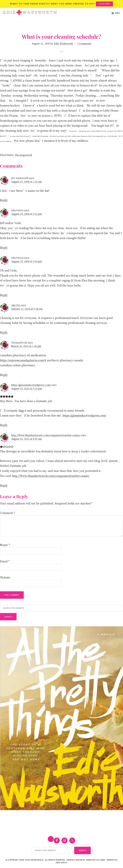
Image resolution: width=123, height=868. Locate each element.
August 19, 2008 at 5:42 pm (27, 214)
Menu (117, 13)
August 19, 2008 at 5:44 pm (27, 261)
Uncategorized (23, 155)
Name (5, 545)
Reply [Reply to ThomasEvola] (4, 375)
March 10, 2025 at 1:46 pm (26, 346)
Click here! (104, 4)
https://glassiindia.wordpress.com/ (31, 385)
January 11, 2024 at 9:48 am (27, 309)
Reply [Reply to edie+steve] (4, 247)
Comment (7, 513)
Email (5, 561)
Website (5, 577)
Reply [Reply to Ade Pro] (4, 332)
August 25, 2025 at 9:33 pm (27, 388)
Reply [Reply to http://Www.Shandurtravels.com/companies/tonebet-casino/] (4, 485)
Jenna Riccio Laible (96, 860)
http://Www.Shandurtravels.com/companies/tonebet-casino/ (46, 435)
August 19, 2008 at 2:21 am (26, 182)
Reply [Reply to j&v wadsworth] (4, 200)
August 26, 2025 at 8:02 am (26, 439)
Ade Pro (16, 305)
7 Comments (84, 44)
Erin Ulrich (61, 863)
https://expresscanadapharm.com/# (23, 360)
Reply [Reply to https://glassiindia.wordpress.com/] (4, 425)
